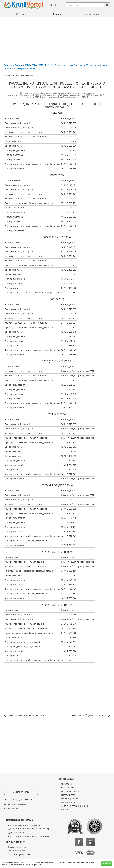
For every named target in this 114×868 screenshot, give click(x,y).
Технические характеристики (26, 715)
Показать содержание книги (18, 75)
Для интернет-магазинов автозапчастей (29, 836)
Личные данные (17, 851)
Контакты (66, 810)
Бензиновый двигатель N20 (89, 715)
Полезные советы (70, 791)
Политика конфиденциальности (18, 800)
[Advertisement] (57, 39)
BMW (27, 65)
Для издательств (17, 832)
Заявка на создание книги (75, 806)
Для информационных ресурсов (25, 825)
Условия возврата (12, 808)
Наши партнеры (70, 799)
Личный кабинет (92, 14)
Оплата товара (69, 788)
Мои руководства (17, 847)
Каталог (57, 14)
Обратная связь (21, 792)
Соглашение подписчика (15, 804)
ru (51, 5)
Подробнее (36, 864)
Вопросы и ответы (71, 802)
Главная (8, 65)
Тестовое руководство (19, 854)
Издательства (68, 795)
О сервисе (22, 14)
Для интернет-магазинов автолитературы (30, 829)
